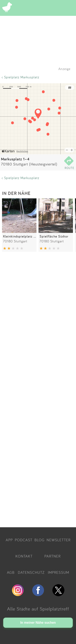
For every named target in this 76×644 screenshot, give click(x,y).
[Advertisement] (38, 390)
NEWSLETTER (59, 540)
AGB (11, 572)
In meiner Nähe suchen (38, 623)
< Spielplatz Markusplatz (20, 77)
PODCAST (24, 540)
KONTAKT (24, 556)
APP (9, 540)
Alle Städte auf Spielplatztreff (38, 609)
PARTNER (52, 556)
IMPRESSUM (58, 572)
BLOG (40, 540)
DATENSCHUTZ (31, 572)
